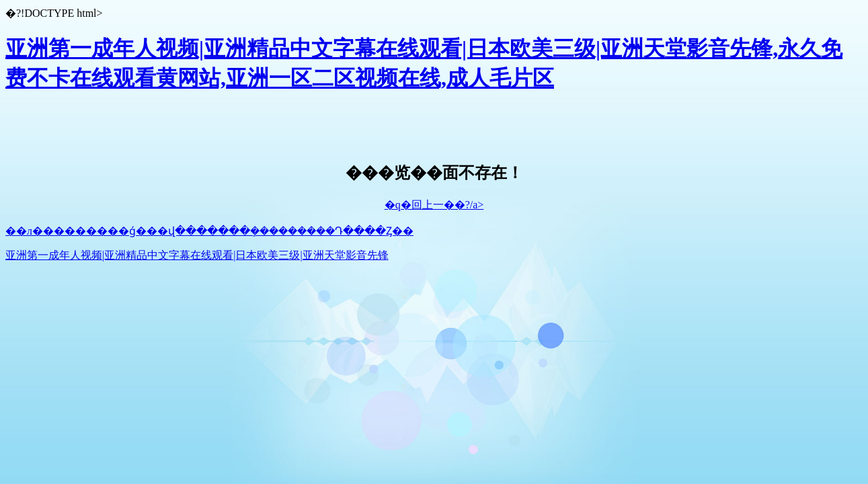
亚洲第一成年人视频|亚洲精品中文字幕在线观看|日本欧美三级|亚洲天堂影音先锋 (197, 255)
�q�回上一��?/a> (434, 205)
